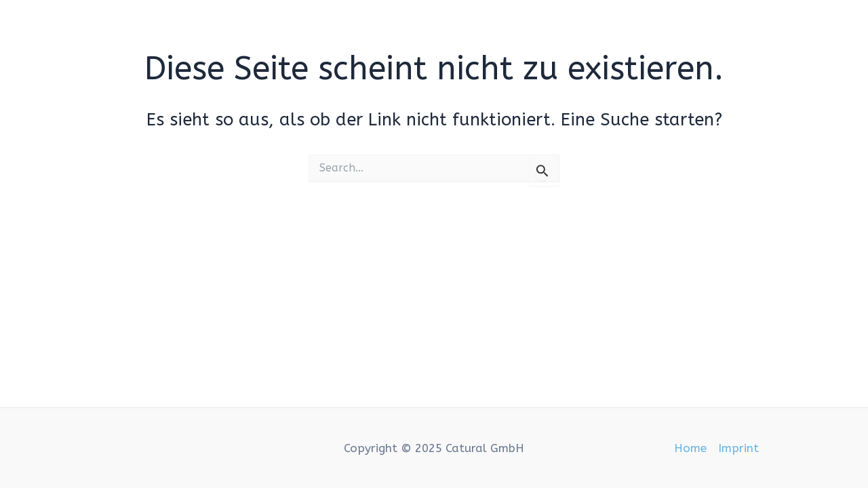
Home (690, 448)
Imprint (738, 448)
